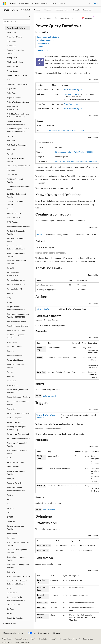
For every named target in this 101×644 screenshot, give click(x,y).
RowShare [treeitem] (11, 495)
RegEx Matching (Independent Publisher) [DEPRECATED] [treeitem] (18, 316)
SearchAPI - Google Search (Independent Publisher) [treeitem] (17, 582)
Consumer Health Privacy (69, 639)
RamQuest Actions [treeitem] (14, 213)
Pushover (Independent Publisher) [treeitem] (16, 160)
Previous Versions (21, 639)
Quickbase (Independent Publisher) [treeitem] (16, 181)
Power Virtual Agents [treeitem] (15, 37)
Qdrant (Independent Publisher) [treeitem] (19, 166)
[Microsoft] (5, 3)
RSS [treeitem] (8, 504)
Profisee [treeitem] (10, 80)
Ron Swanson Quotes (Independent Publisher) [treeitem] (16, 489)
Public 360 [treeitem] (11, 140)
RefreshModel (49, 509)
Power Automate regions (73, 90)
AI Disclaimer (7, 639)
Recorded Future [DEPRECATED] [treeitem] (13, 274)
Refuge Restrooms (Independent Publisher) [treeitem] (16, 308)
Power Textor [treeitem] (12, 32)
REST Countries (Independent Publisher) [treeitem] (18, 403)
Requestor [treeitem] (11, 376)
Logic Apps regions (71, 94)
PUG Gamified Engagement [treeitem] (17, 145)
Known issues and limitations (48, 37)
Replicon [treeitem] (10, 372)
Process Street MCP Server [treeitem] (17, 75)
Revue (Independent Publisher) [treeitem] (18, 439)
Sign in (96, 3)
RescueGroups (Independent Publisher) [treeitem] (17, 391)
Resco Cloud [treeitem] (11, 381)
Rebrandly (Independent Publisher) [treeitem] (16, 255)
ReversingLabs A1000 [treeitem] (15, 422)
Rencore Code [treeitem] (12, 342)
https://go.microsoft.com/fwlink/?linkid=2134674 (65, 130)
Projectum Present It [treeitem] (14, 98)
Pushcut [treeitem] (10, 154)
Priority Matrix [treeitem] (12, 57)
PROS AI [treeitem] (10, 136)
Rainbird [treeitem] (10, 209)
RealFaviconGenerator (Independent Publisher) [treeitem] (16, 247)
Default (39, 234)
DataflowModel (49, 396)
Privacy (52, 639)
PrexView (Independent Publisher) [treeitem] (15, 52)
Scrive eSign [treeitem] (11, 572)
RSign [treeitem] (9, 499)
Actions (40, 46)
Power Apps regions (71, 104)
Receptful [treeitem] (10, 268)
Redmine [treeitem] (10, 293)
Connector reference (63, 18)
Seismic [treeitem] (10, 613)
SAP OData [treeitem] (11, 522)
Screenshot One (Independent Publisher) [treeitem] (18, 566)
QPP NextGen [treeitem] (12, 175)
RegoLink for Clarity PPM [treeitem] (16, 330)
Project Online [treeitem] (12, 89)
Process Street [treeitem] (12, 71)
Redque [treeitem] (10, 298)
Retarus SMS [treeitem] (12, 409)
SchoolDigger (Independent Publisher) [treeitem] (17, 551)
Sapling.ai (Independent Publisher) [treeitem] (16, 527)
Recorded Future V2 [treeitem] (14, 289)
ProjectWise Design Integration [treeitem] (18, 102)
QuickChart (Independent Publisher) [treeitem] (16, 195)
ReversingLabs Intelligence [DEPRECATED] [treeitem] (17, 428)
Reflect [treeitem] (9, 302)
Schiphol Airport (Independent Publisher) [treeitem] (18, 544)
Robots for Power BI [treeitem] (14, 483)
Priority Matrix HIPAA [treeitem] (15, 62)
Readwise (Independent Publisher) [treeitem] (15, 240)
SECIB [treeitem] (9, 588)
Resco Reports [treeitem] (12, 385)
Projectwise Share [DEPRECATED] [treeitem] (13, 108)
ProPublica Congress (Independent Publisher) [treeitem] (16, 123)
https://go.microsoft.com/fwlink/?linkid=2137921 (73, 152)
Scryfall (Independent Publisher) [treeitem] (19, 576)
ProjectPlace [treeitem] (11, 93)
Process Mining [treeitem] (13, 66)
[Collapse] (30, 16)
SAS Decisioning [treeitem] (13, 533)
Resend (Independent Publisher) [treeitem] (19, 397)
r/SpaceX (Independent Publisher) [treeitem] (15, 203)
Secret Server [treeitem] (12, 593)
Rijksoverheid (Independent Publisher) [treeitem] (17, 452)
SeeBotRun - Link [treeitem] (13, 605)
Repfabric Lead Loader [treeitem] (15, 360)
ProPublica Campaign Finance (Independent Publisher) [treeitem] (18, 115)
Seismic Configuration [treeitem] (15, 618)
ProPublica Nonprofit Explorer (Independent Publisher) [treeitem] (18, 130)
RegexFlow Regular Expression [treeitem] (18, 326)
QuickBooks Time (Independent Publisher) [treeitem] (18, 188)
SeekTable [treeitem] (10, 609)
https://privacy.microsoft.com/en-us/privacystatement (76, 161)
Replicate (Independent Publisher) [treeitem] (15, 366)
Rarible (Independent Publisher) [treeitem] (18, 227)
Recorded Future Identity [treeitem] (16, 280)
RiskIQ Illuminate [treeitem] (13, 467)
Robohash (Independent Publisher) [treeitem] (16, 473)
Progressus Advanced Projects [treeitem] (18, 84)
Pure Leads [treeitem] (11, 149)
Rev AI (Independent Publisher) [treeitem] (18, 413)
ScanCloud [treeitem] (11, 538)
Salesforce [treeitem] (11, 508)
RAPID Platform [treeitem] (13, 222)
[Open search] (90, 3)
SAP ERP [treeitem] (10, 517)
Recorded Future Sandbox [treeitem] (16, 284)
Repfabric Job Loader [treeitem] (15, 356)
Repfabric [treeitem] (10, 351)
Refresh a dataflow (43, 309)
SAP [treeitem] (8, 513)
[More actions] (97, 18)
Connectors (47, 18)
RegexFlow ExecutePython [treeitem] (16, 321)
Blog (32, 639)
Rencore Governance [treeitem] (15, 347)
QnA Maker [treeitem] (11, 170)
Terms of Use (88, 639)
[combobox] (17, 21)
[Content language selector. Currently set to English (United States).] (13, 633)
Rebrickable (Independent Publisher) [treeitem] (16, 262)
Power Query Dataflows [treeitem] (16, 28)
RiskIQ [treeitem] (9, 458)
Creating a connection (46, 40)
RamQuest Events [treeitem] (13, 218)
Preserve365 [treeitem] (11, 46)
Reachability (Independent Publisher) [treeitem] (16, 232)
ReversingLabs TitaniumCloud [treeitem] (18, 434)
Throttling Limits (43, 43)
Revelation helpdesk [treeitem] (14, 418)
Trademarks (6, 642)
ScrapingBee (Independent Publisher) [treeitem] (17, 559)
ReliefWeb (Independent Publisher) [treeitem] (16, 336)
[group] (67, 471)
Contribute (43, 639)
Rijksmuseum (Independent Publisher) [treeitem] (17, 444)
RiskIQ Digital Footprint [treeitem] (16, 462)
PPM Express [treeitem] (12, 41)
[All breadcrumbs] (38, 18)
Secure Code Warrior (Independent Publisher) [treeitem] (16, 599)
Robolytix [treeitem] (10, 479)
